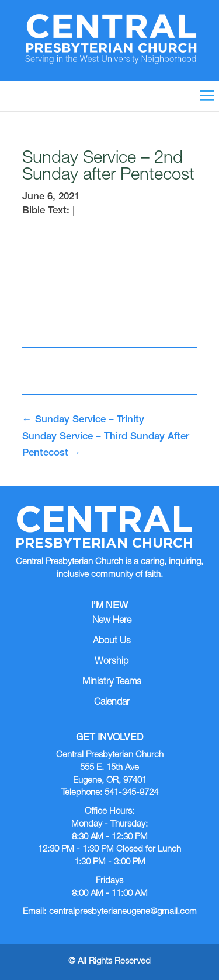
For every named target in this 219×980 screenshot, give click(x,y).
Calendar (112, 703)
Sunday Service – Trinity (83, 420)
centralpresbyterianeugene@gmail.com (123, 912)
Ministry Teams (112, 682)
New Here (112, 621)
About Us (112, 642)
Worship (112, 662)
